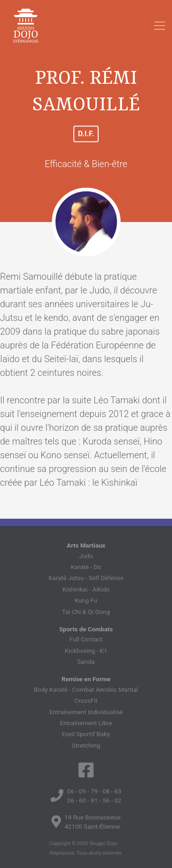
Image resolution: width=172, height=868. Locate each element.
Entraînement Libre (86, 723)
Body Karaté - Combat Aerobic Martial (86, 689)
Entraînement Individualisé (86, 712)
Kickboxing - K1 (86, 651)
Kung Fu (86, 600)
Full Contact (86, 639)
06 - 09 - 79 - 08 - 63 (94, 791)
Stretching (86, 745)
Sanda (86, 662)
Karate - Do (86, 567)
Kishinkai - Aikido (86, 589)
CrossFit (86, 700)
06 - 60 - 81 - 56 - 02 (94, 800)
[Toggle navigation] (160, 26)
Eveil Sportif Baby (86, 734)
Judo (86, 556)
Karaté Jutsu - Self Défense (86, 578)
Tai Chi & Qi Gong (86, 612)
